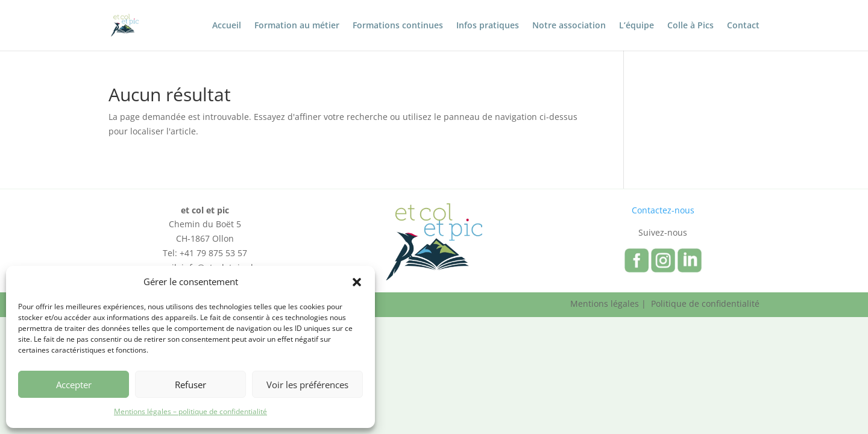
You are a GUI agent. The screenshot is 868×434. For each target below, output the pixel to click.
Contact (743, 26)
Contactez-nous (663, 210)
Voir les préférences (307, 385)
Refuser (190, 385)
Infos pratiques (488, 26)
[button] (357, 282)
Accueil (227, 26)
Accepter (74, 385)
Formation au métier (297, 26)
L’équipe (637, 26)
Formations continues (398, 26)
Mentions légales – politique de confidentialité (190, 411)
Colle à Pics (690, 26)
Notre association (569, 26)
